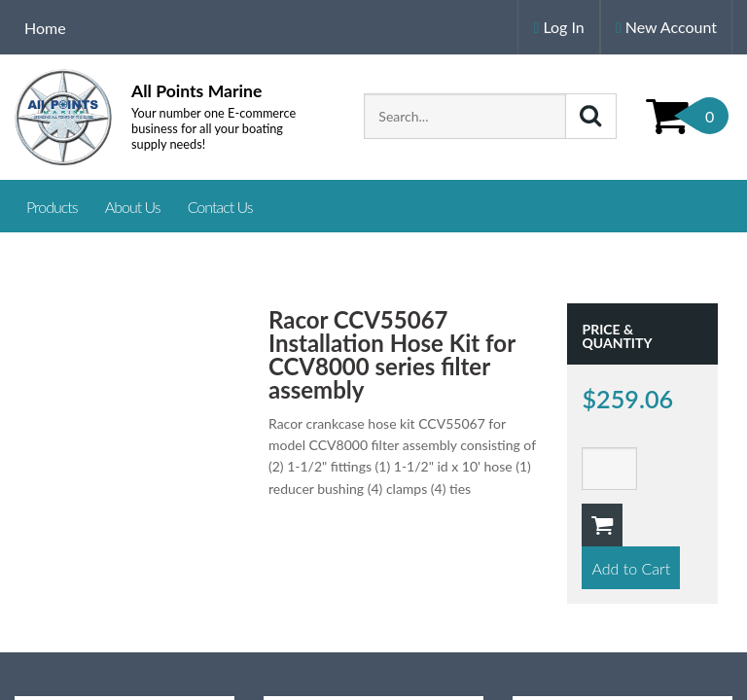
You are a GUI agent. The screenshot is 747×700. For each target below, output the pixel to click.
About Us (133, 207)
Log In (558, 27)
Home (45, 28)
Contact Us (220, 207)
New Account (666, 27)
